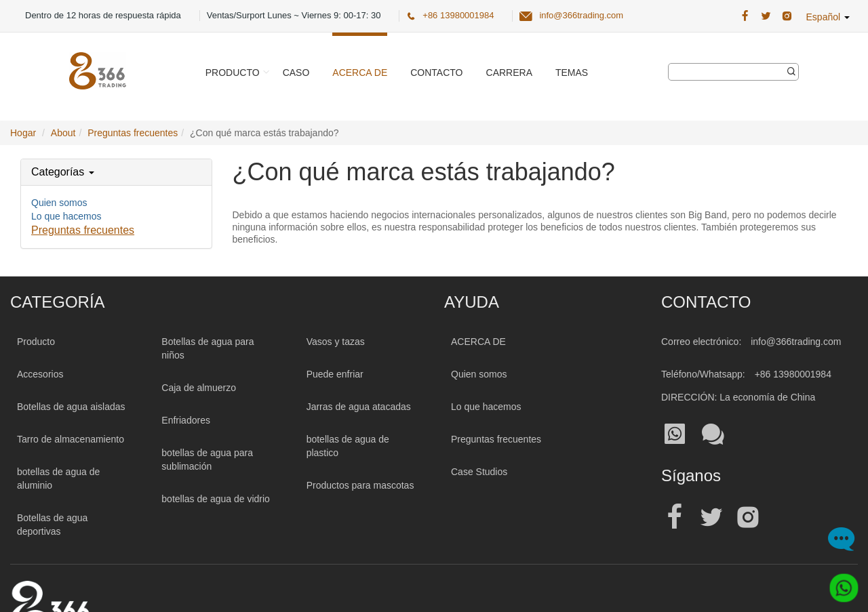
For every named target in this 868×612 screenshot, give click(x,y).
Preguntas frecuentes (83, 230)
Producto (233, 73)
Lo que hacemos (66, 216)
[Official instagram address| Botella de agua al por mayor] (748, 517)
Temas (572, 73)
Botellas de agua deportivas (52, 525)
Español (828, 17)
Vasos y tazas (336, 342)
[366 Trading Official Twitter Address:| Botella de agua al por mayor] (766, 16)
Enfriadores (186, 420)
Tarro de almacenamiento (71, 439)
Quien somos (59, 203)
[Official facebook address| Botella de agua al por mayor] (675, 517)
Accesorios (40, 374)
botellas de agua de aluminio (58, 478)
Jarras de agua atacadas (359, 407)
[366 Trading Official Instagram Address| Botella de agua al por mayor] (787, 16)
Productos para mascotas (360, 485)
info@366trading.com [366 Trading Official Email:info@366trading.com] (581, 15)
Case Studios (479, 472)
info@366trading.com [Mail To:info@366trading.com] (796, 342)
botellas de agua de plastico (348, 446)
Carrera (509, 73)
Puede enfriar (335, 374)
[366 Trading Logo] (98, 71)
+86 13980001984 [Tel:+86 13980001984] (793, 374)
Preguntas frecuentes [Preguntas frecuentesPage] (133, 133)
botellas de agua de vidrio (216, 499)
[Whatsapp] (839, 583)
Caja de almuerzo (199, 388)
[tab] (116, 172)
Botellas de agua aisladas (71, 407)
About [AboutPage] (63, 133)
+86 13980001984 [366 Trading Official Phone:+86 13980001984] (458, 15)
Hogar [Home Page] (23, 133)
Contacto (436, 73)
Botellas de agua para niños (208, 348)
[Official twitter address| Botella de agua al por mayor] (711, 517)
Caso (296, 73)
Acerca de (360, 73)
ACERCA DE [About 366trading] (478, 342)
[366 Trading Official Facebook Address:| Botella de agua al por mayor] (745, 16)
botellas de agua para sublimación (207, 460)
